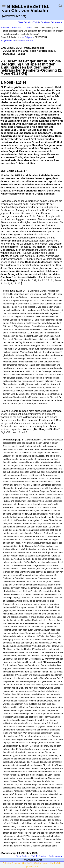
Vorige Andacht (8, 41)
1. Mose (28, 28)
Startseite (5, 28)
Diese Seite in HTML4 (28, 22)
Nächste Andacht (25, 41)
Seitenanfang (55, 856)
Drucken (45, 22)
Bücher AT (17, 28)
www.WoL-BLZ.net (33, 860)
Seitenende (56, 22)
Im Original (27, 37)
